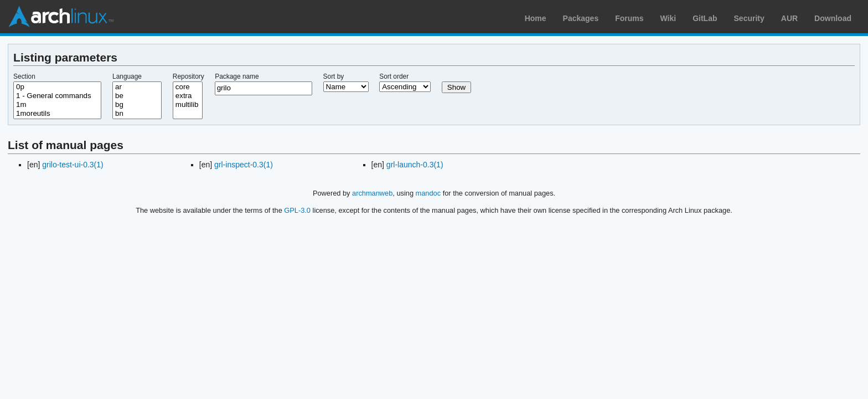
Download (833, 18)
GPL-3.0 (297, 210)
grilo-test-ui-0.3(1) (73, 165)
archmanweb (372, 193)
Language (127, 76)
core (188, 87)
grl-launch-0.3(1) (415, 165)
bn (137, 114)
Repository (188, 76)
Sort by (334, 76)
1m (57, 105)
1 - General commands (57, 96)
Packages (581, 18)
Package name (237, 76)
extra (188, 96)
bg (137, 105)
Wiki (668, 18)
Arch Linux (61, 17)
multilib (188, 105)
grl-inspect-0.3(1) (244, 165)
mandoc (428, 193)
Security (749, 18)
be (137, 96)
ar (137, 87)
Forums (629, 18)
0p (57, 87)
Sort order (394, 76)
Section (24, 76)
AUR (789, 18)
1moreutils (57, 114)
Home (536, 18)
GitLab (705, 18)
